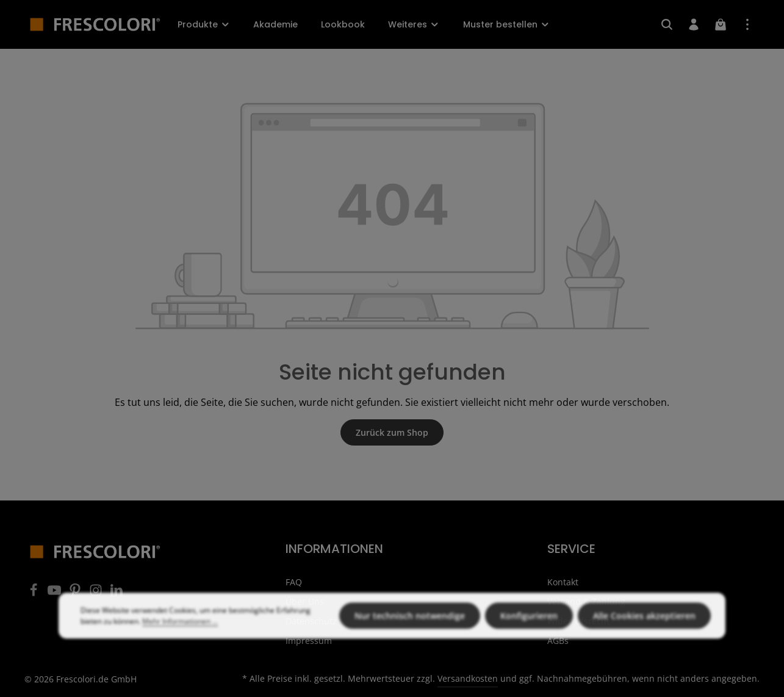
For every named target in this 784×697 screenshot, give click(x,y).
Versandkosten (468, 678)
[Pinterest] (76, 594)
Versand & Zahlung (586, 601)
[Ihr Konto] (694, 24)
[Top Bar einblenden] (747, 24)
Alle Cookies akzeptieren (644, 637)
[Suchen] (667, 24)
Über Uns (305, 601)
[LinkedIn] (117, 594)
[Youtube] (56, 594)
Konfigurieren (529, 637)
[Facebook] (35, 594)
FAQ (294, 582)
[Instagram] (97, 594)
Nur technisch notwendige (410, 637)
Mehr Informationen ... (180, 642)
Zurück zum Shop (392, 432)
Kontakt (563, 582)
